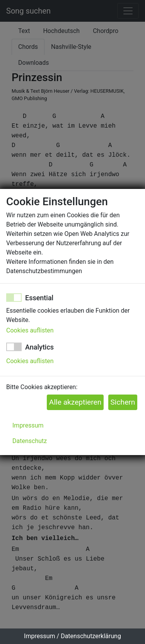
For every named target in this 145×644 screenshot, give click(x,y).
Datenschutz (30, 441)
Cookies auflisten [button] (30, 330)
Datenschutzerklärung (91, 636)
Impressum (28, 425)
